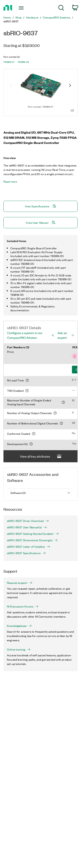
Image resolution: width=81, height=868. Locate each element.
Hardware (32, 17)
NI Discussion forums (23, 606)
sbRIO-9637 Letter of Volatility (29, 547)
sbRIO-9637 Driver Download (28, 521)
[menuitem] (61, 8)
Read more (10, 182)
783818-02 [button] (23, 62)
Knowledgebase (19, 626)
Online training (19, 649)
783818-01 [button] (9, 62)
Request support (20, 583)
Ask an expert (62, 335)
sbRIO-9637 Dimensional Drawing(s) (32, 540)
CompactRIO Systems (56, 17)
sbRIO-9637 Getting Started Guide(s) (33, 534)
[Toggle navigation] (22, 8)
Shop (19, 17)
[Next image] (70, 86)
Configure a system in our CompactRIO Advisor (25, 335)
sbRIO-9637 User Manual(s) (27, 527)
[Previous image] (11, 86)
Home (7, 17)
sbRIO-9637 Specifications (26, 553)
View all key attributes (41, 456)
